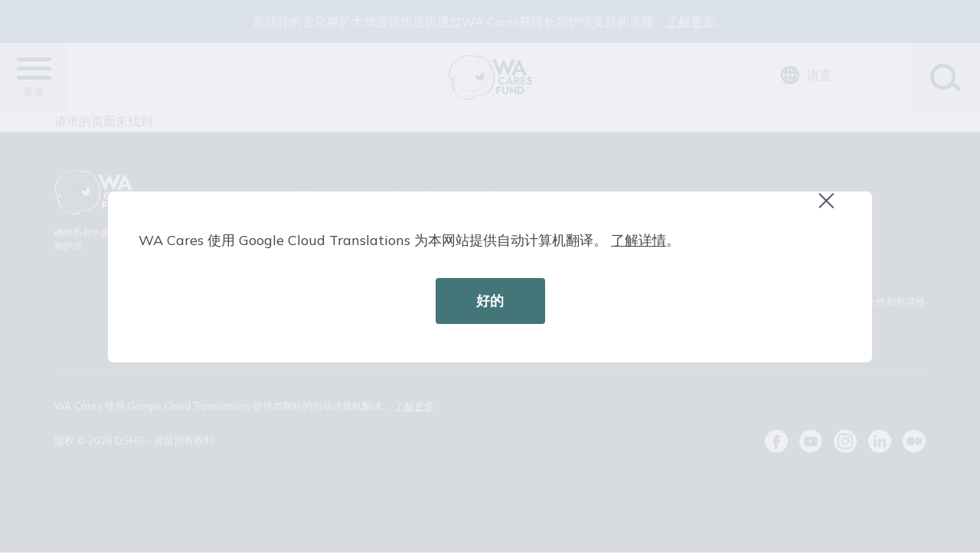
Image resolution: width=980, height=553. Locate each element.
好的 (490, 301)
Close (833, 209)
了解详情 (639, 240)
